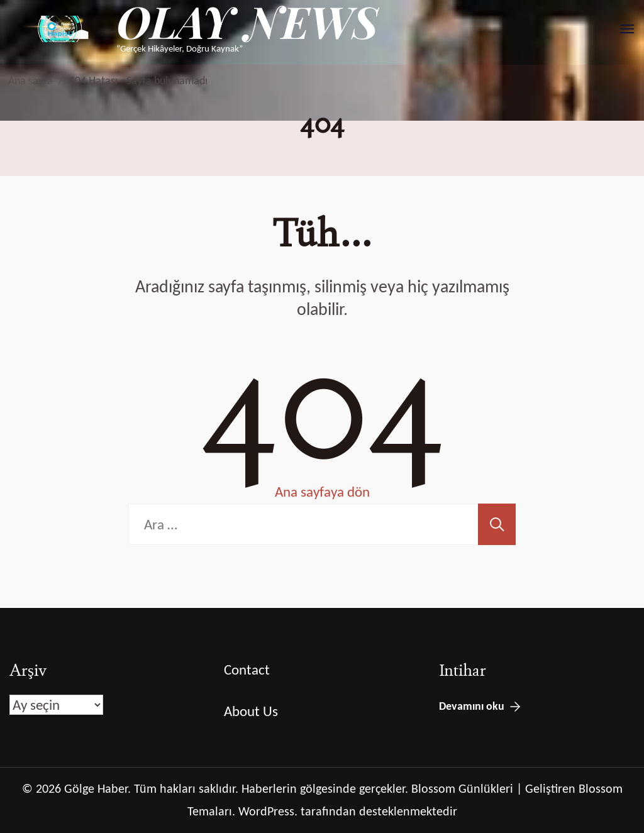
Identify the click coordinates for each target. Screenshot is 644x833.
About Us (251, 711)
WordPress (266, 811)
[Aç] (627, 29)
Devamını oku (472, 706)
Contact (247, 670)
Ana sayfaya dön (322, 492)
